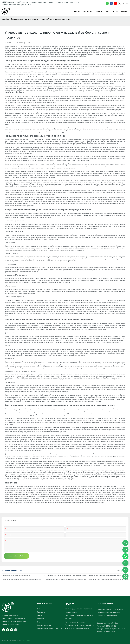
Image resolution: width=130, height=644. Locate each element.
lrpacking (5, 19)
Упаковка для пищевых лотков (77, 628)
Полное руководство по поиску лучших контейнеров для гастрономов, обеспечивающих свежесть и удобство (66, 575)
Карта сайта (25, 640)
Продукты (41, 612)
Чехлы (119, 571)
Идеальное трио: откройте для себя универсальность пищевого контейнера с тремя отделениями (109, 580)
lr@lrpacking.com (119, 629)
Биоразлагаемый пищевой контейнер (79, 625)
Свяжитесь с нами (44, 625)
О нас (39, 622)
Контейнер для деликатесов (76, 622)
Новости (40, 619)
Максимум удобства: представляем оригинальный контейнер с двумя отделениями (17, 576)
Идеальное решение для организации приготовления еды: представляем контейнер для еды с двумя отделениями (23, 580)
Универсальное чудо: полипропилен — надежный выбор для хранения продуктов (42, 19)
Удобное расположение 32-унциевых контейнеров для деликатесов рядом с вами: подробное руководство (109, 575)
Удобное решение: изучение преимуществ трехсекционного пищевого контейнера (66, 580)
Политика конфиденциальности (49, 628)
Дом (39, 609)
